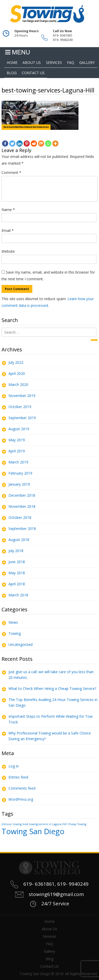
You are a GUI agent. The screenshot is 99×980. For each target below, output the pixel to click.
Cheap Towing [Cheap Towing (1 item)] (77, 824)
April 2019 (17, 451)
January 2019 (19, 484)
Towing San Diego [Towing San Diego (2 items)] (33, 831)
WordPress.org (21, 799)
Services (54, 62)
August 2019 (19, 429)
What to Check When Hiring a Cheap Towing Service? (52, 688)
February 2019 (20, 473)
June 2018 (17, 562)
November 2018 (22, 506)
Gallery (87, 62)
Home (12, 62)
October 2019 (20, 407)
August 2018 (19, 540)
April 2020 (17, 373)
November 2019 (22, 396)
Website (8, 251)
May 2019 (17, 440)
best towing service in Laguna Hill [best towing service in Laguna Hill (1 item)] (45, 824)
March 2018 (18, 595)
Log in (14, 766)
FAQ (71, 62)
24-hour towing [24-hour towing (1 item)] (12, 824)
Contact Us (33, 73)
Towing (15, 633)
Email (8, 230)
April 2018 (17, 584)
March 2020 (18, 385)
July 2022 (16, 362)
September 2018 (22, 529)
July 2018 (16, 551)
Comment (11, 172)
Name (8, 210)
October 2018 (20, 517)
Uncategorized (21, 644)
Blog (12, 73)
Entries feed (18, 777)
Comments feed (22, 788)
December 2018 (22, 495)
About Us (32, 62)
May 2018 (17, 573)
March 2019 (18, 462)
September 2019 (22, 418)
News (13, 622)
